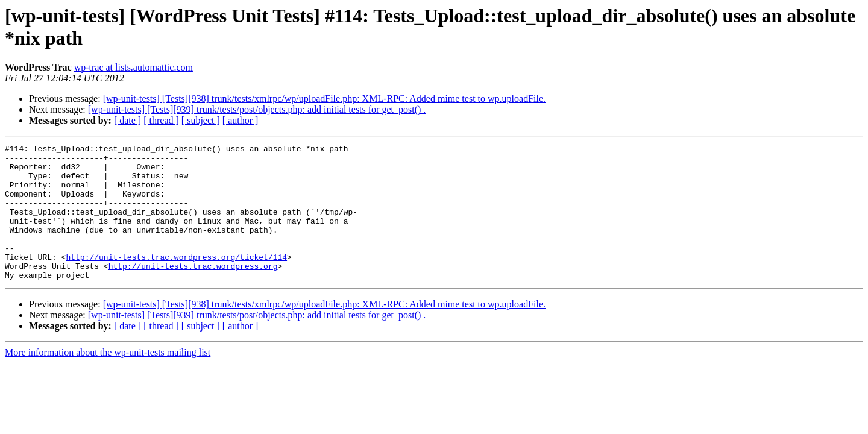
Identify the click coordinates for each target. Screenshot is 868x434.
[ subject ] (201, 120)
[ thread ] (161, 120)
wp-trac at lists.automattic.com (134, 67)
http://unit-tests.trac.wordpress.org (193, 291)
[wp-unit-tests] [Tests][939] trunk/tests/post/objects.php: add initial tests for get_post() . (257, 109)
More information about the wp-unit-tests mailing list (108, 379)
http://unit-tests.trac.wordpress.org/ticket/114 (176, 280)
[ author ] (241, 120)
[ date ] (127, 120)
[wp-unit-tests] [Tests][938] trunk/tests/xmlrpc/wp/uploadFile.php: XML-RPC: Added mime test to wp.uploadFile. (324, 99)
